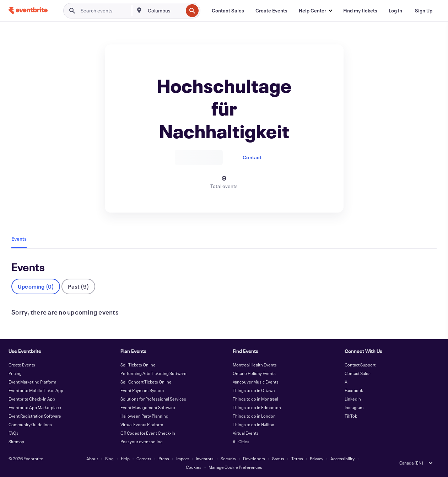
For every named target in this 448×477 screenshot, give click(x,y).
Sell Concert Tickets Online (146, 382)
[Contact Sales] (228, 11)
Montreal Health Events (255, 365)
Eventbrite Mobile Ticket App (36, 390)
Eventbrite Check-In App (32, 399)
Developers (254, 459)
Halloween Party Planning (144, 416)
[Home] (28, 10)
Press (164, 459)
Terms (297, 459)
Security (228, 459)
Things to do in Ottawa (254, 390)
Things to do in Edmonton (257, 407)
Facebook (354, 390)
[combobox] (165, 11)
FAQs (14, 433)
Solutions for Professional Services (153, 399)
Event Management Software (148, 407)
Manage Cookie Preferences (235, 467)
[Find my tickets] (360, 11)
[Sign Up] (424, 11)
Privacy (317, 459)
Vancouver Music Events (256, 382)
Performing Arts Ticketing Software (153, 373)
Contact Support (360, 365)
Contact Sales (358, 373)
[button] (315, 11)
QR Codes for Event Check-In (148, 433)
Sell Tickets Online (138, 365)
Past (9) (78, 286)
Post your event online (142, 441)
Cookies (194, 467)
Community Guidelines (30, 424)
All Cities (241, 441)
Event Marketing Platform (32, 382)
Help (125, 459)
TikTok (351, 416)
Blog (109, 459)
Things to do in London (254, 416)
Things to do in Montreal (255, 399)
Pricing (15, 373)
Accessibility (342, 459)
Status (278, 459)
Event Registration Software (35, 416)
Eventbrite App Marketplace (35, 407)
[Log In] (395, 11)
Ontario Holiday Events (254, 373)
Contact (252, 157)
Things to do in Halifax (253, 424)
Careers (144, 459)
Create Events (22, 365)
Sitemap (16, 441)
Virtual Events (246, 433)
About (92, 459)
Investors (205, 459)
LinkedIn (353, 399)
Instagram (354, 407)
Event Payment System (142, 390)
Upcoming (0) (36, 286)
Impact (183, 459)
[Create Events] (271, 11)
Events (19, 239)
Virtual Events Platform (142, 424)
